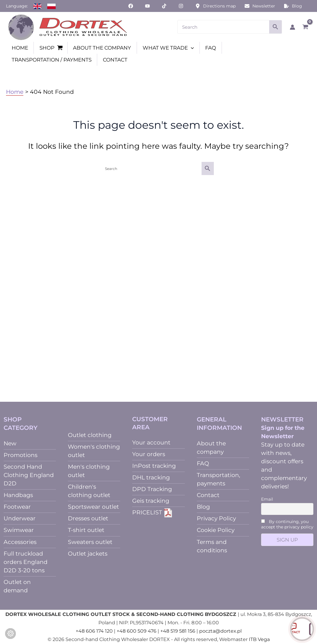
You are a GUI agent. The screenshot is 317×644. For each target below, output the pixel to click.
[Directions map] (215, 6)
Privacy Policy (216, 518)
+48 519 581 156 (178, 631)
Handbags (18, 495)
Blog (203, 507)
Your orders (149, 454)
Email (267, 499)
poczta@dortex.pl (220, 631)
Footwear (17, 507)
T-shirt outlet (86, 530)
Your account (151, 443)
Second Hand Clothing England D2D (29, 475)
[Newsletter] (260, 6)
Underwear (20, 518)
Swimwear (19, 530)
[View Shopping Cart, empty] (305, 27)
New (10, 443)
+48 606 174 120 (94, 631)
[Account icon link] (292, 27)
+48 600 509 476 (137, 631)
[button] (191, 48)
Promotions (20, 455)
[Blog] (293, 6)
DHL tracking (151, 477)
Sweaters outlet (90, 542)
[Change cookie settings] (10, 634)
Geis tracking (151, 501)
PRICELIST (152, 512)
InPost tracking (154, 466)
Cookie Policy (216, 530)
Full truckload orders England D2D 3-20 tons (26, 562)
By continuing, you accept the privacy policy (287, 524)
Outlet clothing (90, 435)
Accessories (20, 542)
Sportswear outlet (93, 507)
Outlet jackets (88, 554)
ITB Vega (259, 639)
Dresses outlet (88, 518)
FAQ (203, 463)
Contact (208, 495)
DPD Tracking (152, 489)
